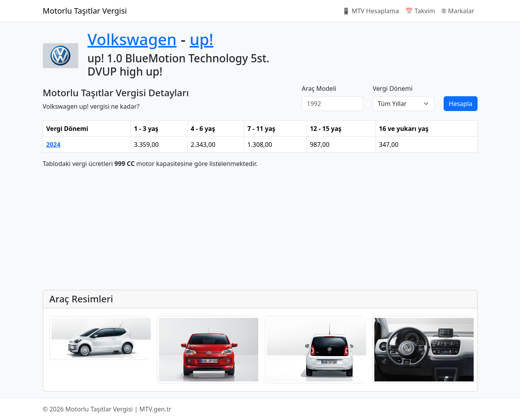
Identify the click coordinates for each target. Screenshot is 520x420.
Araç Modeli (319, 88)
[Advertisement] (260, 229)
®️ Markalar (458, 11)
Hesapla (460, 104)
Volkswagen (132, 39)
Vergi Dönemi (393, 88)
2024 (54, 145)
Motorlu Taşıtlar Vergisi (85, 11)
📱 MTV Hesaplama (371, 11)
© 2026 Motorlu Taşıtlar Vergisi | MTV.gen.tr (107, 409)
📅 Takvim (420, 11)
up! (202, 39)
